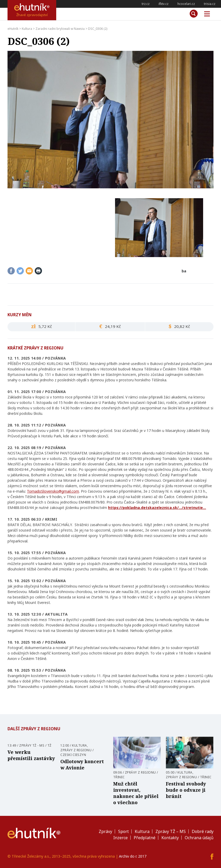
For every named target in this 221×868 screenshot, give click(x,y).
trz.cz (146, 4)
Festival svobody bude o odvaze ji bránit (186, 790)
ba (184, 271)
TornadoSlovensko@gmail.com (53, 491)
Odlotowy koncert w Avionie (82, 764)
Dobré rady (203, 831)
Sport (123, 831)
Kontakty (170, 838)
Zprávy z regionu (76, 750)
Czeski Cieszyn (73, 755)
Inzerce (120, 838)
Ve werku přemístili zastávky (31, 755)
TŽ (49, 745)
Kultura (80, 745)
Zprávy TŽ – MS (171, 831)
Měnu (205, 14)
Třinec (119, 777)
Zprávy (105, 831)
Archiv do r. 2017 (133, 856)
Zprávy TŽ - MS (32, 745)
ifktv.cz (163, 4)
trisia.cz (210, 4)
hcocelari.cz (186, 4)
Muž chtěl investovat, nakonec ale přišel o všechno (136, 793)
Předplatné (145, 838)
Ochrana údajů (199, 838)
